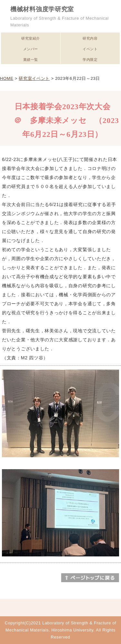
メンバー (31, 49)
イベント (90, 49)
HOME (7, 78)
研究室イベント (34, 78)
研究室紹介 (31, 38)
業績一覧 (31, 60)
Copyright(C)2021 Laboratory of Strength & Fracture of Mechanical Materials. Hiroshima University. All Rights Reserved (60, 630)
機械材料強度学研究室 (42, 9)
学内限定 (90, 60)
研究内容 (90, 38)
